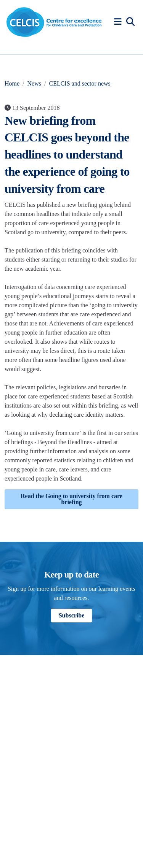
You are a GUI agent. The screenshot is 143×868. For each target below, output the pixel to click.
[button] (119, 22)
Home (12, 83)
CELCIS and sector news (80, 83)
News (34, 83)
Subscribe (72, 615)
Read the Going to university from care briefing (71, 499)
